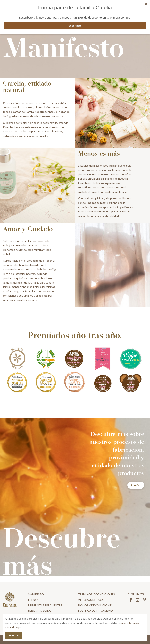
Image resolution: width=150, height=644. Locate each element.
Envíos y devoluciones (95, 605)
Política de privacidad (95, 611)
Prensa (33, 600)
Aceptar (14, 635)
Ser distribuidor (41, 611)
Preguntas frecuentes (45, 605)
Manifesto (36, 594)
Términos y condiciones (96, 594)
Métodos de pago (91, 600)
